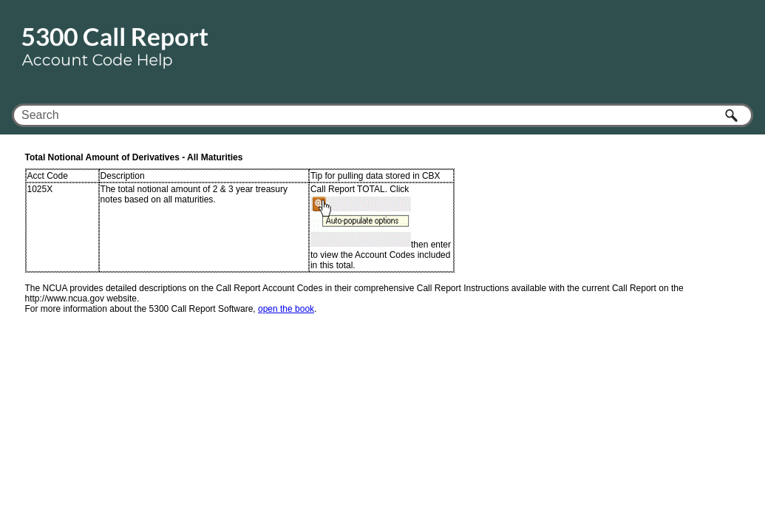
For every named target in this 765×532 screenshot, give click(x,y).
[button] (732, 115)
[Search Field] (382, 115)
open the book (286, 309)
